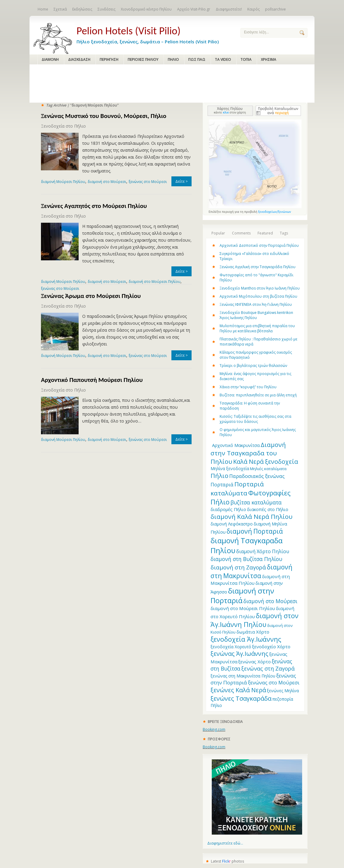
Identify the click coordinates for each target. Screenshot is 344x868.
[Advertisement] (172, 84)
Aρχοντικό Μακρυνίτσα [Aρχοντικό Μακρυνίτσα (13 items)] (236, 445)
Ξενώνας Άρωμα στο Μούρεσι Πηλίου (91, 296)
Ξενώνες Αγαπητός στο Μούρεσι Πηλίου (94, 206)
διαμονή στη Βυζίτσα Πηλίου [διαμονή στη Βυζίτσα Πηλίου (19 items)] (246, 559)
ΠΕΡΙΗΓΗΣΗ (109, 59)
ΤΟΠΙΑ (246, 59)
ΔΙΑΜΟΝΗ (50, 59)
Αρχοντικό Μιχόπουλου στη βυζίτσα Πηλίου (258, 296)
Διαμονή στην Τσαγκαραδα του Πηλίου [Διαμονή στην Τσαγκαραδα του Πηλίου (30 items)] (248, 453)
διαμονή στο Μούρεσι (107, 182)
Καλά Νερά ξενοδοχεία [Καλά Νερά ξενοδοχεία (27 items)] (266, 462)
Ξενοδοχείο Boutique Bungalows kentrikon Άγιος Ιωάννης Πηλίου (256, 315)
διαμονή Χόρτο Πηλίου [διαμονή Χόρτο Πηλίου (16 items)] (263, 551)
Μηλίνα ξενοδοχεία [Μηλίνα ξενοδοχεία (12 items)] (230, 468)
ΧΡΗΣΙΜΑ (269, 59)
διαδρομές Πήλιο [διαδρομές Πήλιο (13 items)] (228, 509)
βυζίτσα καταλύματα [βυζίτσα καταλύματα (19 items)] (256, 502)
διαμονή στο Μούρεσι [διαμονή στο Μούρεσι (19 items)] (270, 601)
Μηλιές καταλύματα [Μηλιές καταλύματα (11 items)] (268, 469)
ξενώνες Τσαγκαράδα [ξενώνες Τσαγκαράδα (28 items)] (241, 698)
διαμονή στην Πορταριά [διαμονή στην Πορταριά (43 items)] (242, 596)
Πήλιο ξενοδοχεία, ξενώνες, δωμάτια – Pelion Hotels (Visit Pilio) (154, 34)
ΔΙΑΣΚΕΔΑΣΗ (79, 59)
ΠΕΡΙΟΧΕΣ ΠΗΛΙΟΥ (143, 59)
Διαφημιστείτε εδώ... (225, 843)
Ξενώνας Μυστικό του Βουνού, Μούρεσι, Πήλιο (104, 116)
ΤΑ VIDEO (223, 59)
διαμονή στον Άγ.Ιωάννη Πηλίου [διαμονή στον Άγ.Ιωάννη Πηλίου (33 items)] (255, 620)
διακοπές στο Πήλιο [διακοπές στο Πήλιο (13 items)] (268, 509)
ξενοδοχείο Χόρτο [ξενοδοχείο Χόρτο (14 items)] (271, 646)
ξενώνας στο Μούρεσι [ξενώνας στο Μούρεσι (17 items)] (274, 682)
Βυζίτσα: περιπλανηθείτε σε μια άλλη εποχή (258, 395)
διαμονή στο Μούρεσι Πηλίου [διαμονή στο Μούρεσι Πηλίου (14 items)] (243, 608)
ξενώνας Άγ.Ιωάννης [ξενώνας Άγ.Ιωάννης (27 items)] (239, 654)
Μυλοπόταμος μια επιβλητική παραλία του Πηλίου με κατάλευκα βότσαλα (257, 328)
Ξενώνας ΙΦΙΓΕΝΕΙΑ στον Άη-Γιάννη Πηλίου (256, 304)
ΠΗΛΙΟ (173, 59)
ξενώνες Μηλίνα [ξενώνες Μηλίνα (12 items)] (283, 691)
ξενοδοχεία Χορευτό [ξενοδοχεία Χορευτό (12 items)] (231, 647)
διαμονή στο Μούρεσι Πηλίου (155, 282)
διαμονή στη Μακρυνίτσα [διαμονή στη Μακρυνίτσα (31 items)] (251, 571)
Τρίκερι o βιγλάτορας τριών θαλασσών (253, 366)
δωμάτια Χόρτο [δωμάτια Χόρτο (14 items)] (253, 632)
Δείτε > (181, 181)
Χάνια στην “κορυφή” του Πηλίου (248, 387)
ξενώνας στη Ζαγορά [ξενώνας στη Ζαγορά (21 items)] (268, 668)
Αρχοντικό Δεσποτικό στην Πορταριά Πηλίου (259, 245)
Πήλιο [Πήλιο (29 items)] (219, 476)
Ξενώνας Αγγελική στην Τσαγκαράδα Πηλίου (258, 267)
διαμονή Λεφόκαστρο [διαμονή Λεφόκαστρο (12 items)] (232, 524)
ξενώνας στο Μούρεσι (148, 182)
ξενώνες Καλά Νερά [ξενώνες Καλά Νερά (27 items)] (238, 690)
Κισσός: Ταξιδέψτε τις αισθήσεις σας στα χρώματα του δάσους (255, 419)
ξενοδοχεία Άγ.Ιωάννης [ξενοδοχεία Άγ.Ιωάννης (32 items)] (246, 639)
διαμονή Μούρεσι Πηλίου (63, 182)
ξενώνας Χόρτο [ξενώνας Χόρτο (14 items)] (255, 662)
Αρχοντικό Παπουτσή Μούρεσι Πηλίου (92, 380)
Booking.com (214, 729)
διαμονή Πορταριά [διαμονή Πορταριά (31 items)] (255, 531)
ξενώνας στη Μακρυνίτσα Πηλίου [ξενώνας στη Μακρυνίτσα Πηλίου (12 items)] (243, 676)
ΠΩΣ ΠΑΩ (197, 59)
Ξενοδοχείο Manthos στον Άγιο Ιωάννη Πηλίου (260, 288)
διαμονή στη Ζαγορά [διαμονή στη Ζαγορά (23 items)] (238, 567)
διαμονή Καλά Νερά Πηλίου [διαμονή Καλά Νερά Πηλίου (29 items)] (252, 516)
